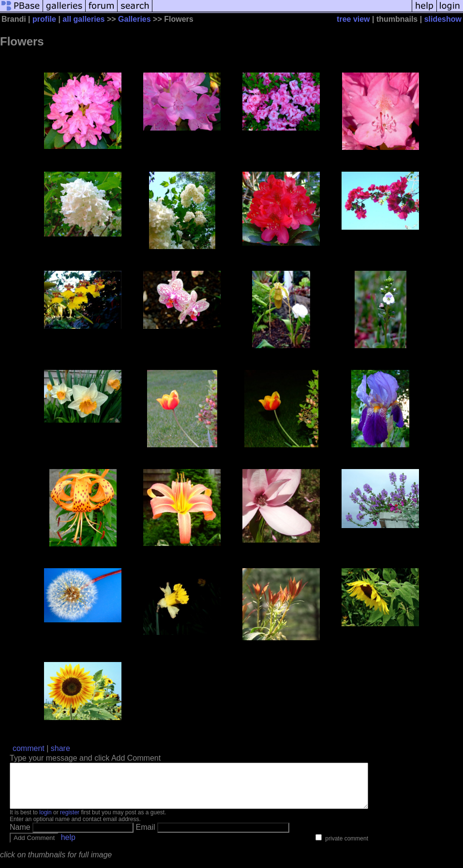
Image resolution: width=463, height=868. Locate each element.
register (70, 821)
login (45, 821)
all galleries (83, 19)
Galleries (134, 19)
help (68, 846)
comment (29, 748)
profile (44, 19)
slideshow (443, 19)
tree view (353, 19)
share (60, 748)
